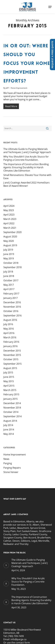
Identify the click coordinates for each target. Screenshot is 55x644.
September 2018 (12, 267)
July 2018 (8, 272)
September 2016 (12, 315)
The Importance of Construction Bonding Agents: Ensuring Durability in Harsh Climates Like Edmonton (26, 167)
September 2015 (12, 364)
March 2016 (10, 337)
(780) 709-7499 (16, 636)
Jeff (7, 88)
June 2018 (9, 276)
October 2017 (11, 280)
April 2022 (9, 223)
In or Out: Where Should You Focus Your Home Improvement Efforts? (27, 63)
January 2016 (10, 346)
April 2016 (9, 333)
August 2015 (10, 368)
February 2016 (11, 342)
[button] (50, 7)
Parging (8, 463)
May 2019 (9, 258)
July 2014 (8, 425)
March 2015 (10, 390)
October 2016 (11, 311)
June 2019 (9, 254)
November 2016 (12, 307)
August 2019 (10, 245)
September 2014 (12, 416)
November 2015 (12, 355)
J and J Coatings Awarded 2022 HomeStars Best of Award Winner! (26, 184)
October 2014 (11, 412)
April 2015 (9, 386)
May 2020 (9, 241)
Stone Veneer (11, 472)
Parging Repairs (12, 468)
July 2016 (8, 324)
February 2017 (11, 294)
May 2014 (9, 434)
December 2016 (12, 302)
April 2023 (9, 215)
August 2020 (10, 237)
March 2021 (10, 228)
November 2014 (12, 408)
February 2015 (11, 394)
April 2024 (9, 206)
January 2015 (10, 399)
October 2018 (11, 263)
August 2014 (10, 421)
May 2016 (9, 329)
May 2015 (9, 381)
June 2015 (9, 377)
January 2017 (10, 298)
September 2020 (12, 232)
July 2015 (8, 373)
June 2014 (9, 430)
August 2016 (10, 320)
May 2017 (9, 285)
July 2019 (8, 250)
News (6, 459)
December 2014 (12, 403)
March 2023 (10, 219)
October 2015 (11, 359)
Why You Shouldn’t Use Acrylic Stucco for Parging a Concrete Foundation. (26, 158)
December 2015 (12, 351)
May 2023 (9, 210)
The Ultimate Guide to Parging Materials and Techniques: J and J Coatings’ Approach (27, 151)
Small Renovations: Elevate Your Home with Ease (27, 177)
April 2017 (9, 289)
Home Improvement (19, 88)
